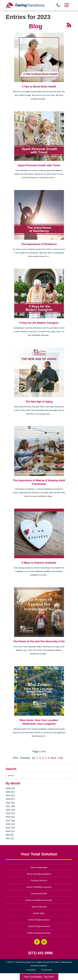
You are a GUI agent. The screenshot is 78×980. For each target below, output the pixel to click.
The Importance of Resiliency (39, 244)
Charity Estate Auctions (39, 926)
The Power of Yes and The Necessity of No (39, 641)
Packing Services (39, 880)
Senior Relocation (39, 867)
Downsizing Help (39, 893)
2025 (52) (10, 792)
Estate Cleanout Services (39, 933)
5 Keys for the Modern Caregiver (39, 323)
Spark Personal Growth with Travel (39, 165)
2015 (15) (10, 828)
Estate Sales (39, 913)
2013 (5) (10, 835)
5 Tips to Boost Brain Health (39, 87)
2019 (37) (10, 813)
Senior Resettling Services (39, 887)
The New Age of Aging (39, 402)
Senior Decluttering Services (39, 900)
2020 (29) (10, 810)
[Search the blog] (39, 775)
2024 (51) (10, 795)
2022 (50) (10, 803)
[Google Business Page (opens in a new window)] (44, 942)
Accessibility (31, 970)
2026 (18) (10, 788)
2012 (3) (10, 838)
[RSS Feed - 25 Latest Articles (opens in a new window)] (69, 25)
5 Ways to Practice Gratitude (39, 563)
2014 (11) (10, 831)
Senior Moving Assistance (39, 874)
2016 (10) (10, 824)
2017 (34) (10, 820)
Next (53, 758)
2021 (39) (10, 806)
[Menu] (66, 5)
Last (61, 758)
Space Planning (39, 907)
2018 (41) (10, 817)
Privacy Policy (47, 970)
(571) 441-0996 (40, 953)
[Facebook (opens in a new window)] (37, 942)
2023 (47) (10, 799)
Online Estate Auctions (39, 920)
